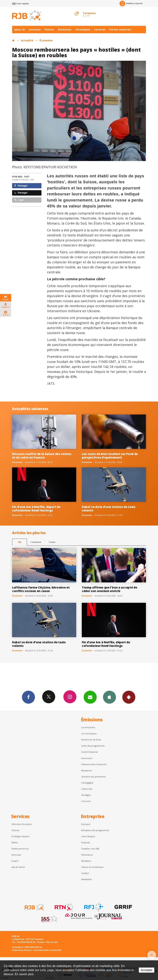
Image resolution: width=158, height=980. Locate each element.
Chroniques (83, 29)
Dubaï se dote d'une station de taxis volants (109, 509)
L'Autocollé (87, 789)
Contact (85, 873)
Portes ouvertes (120, 29)
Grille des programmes (93, 746)
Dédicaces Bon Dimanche (94, 764)
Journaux (35, 29)
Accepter (147, 970)
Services (100, 29)
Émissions (65, 29)
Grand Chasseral (89, 752)
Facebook (28, 697)
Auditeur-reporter (131, 4)
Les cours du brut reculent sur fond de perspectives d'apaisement (110, 456)
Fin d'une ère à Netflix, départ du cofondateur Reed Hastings (36, 509)
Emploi (15, 861)
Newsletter (87, 879)
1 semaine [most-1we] (36, 542)
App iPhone (109, 697)
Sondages (86, 795)
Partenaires (87, 855)
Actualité (27, 40)
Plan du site (52, 942)
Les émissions (88, 727)
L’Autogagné (87, 783)
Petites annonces (20, 849)
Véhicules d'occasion (22, 824)
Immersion (87, 758)
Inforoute (16, 855)
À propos (86, 824)
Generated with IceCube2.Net (47, 950)
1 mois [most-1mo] (52, 542)
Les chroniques (89, 733)
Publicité (86, 842)
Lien (19, 200)
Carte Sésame (88, 836)
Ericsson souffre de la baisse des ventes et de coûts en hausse (42, 456)
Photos (49, 29)
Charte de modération (92, 867)
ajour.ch (20, 29)
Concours (86, 801)
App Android (129, 697)
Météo (15, 842)
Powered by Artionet (22, 950)
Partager (21, 186)
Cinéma (15, 830)
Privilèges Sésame (20, 836)
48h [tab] (20, 542)
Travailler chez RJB (90, 849)
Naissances (87, 770)
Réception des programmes (95, 830)
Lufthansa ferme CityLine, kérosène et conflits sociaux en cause (41, 589)
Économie (46, 40)
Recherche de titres (91, 740)
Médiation (86, 861)
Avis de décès (18, 867)
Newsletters (90, 697)
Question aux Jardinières (93, 777)
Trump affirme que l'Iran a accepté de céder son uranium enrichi (109, 589)
